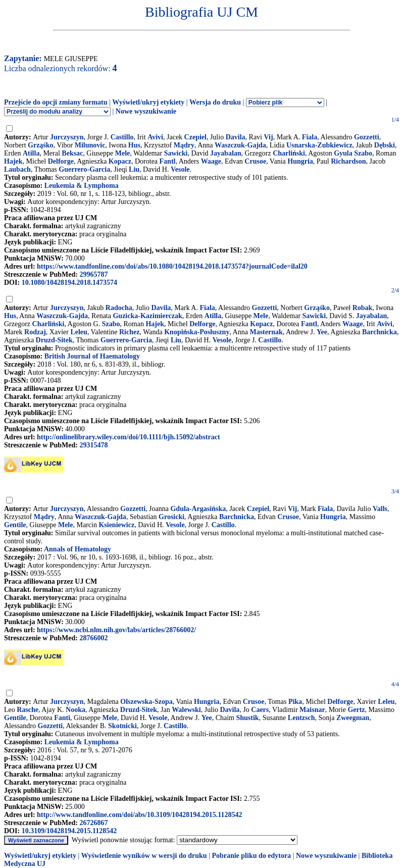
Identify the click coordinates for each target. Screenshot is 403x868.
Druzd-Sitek (54, 340)
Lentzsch (301, 718)
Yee (322, 332)
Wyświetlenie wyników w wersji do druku (144, 856)
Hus (134, 145)
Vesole (180, 169)
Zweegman (353, 718)
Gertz (356, 710)
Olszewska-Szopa (146, 702)
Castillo (122, 137)
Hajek (13, 161)
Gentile (15, 525)
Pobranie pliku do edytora (251, 856)
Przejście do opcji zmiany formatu (56, 102)
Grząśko (41, 145)
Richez (129, 332)
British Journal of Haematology (92, 356)
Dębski (385, 145)
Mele (123, 153)
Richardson (348, 161)
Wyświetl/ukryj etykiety (148, 102)
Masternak (266, 332)
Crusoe (255, 161)
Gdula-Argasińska (198, 509)
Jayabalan (225, 153)
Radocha (119, 308)
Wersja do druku (215, 102)
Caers (260, 710)
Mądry (184, 145)
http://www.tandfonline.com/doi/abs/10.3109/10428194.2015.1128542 (139, 815)
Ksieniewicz (116, 525)
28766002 (93, 638)
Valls (380, 509)
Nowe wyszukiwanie (146, 111)
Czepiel (195, 137)
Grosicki (171, 517)
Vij (269, 137)
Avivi (155, 137)
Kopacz (120, 161)
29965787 (93, 274)
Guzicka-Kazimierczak (147, 316)
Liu (134, 169)
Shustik (248, 718)
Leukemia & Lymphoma (82, 186)
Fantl (168, 161)
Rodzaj (35, 332)
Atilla (31, 153)
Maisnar (312, 710)
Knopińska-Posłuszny (197, 332)
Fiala (310, 137)
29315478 (93, 445)
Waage (211, 161)
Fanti (62, 718)
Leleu (79, 332)
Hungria (300, 161)
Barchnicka (380, 332)
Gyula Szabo (353, 153)
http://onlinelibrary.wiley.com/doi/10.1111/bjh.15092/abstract (128, 437)
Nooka (75, 710)
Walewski (186, 710)
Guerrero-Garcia (84, 169)
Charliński (289, 153)
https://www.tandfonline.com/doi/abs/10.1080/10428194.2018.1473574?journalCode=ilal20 (172, 266)
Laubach (17, 169)
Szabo (111, 324)
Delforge (61, 161)
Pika (295, 702)
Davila (236, 137)
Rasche (28, 710)
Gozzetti (367, 137)
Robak (363, 308)
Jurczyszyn (67, 137)
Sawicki (176, 153)
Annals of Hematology (78, 549)
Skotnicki (122, 726)
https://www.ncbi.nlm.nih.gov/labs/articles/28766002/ (116, 630)
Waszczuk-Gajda (240, 145)
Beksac (72, 153)
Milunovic (90, 145)
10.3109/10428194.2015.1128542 (69, 831)
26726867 (93, 823)
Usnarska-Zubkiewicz (319, 145)
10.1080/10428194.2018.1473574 (69, 283)
